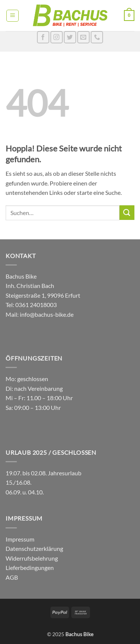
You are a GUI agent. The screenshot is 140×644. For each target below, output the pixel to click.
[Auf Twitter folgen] (70, 37)
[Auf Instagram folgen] (57, 37)
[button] (13, 16)
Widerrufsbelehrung (32, 558)
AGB (12, 577)
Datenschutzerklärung (34, 548)
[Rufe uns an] (97, 37)
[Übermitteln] (127, 213)
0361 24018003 (35, 305)
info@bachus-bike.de (47, 314)
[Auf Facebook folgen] (43, 37)
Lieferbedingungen (30, 568)
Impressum (20, 539)
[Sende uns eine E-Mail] (83, 37)
